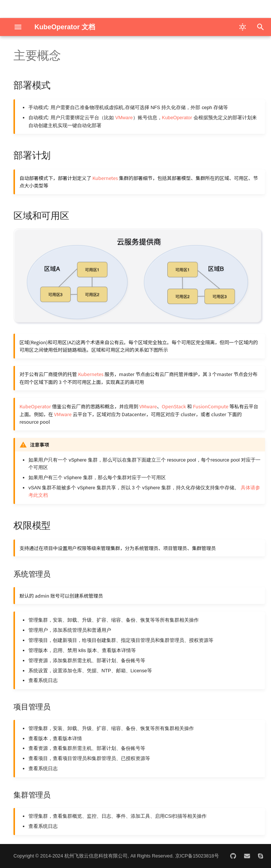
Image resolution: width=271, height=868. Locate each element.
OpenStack (174, 406)
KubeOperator (177, 118)
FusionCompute (211, 406)
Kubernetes (105, 178)
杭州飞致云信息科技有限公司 (96, 856)
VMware (124, 118)
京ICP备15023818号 (197, 856)
